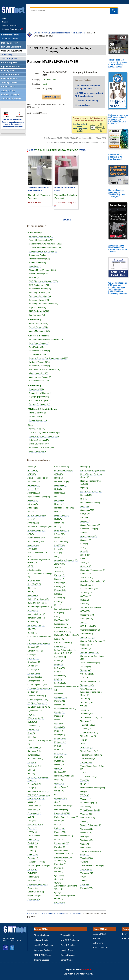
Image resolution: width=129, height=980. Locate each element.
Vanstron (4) (87, 808)
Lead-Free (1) (36, 266)
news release (82, 105)
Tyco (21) (86, 789)
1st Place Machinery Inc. (65, 203)
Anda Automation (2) (38, 515)
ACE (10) (33, 474)
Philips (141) (61, 828)
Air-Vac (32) (34, 500)
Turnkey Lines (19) (38, 315)
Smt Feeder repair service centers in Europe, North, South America (118, 249)
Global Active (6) (63, 467)
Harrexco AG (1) (63, 482)
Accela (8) (33, 467)
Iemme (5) (60, 538)
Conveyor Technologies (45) (41, 688)
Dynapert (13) (35, 755)
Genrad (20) (34, 888)
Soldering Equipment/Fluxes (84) (45, 304)
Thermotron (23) (89, 734)
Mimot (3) (60, 723)
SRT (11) (85, 628)
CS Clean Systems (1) (38, 703)
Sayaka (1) (86, 521)
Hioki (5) (59, 519)
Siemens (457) (88, 577)
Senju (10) (86, 562)
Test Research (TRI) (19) (92, 726)
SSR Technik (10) (89, 632)
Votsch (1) (86, 830)
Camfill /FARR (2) (36, 651)
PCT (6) (59, 825)
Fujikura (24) (34, 877)
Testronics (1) (87, 730)
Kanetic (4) (60, 579)
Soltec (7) (86, 606)
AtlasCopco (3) (35, 570)
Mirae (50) (60, 731)
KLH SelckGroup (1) (64, 609)
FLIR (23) (33, 851)
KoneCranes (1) (62, 624)
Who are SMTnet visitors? (13, 119)
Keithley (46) (61, 586)
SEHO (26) (86, 555)
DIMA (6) (32, 733)
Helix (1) (59, 489)
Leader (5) (60, 664)
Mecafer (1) (60, 712)
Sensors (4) (35, 278)
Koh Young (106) (63, 620)
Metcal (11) (60, 720)
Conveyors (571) (37, 389)
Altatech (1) (34, 508)
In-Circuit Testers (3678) (41, 362)
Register (5, 22)
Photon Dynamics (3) (65, 836)
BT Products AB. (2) (37, 625)
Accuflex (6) (34, 470)
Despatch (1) (34, 729)
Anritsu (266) (34, 523)
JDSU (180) (61, 564)
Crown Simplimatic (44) (39, 699)
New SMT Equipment (70, 940)
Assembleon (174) (37, 542)
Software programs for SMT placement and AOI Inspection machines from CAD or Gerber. (118, 119)
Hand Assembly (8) (39, 263)
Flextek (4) (33, 847)
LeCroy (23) (61, 668)
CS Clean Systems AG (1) (40, 707)
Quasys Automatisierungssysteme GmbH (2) (66, 896)
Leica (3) (59, 672)
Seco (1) (85, 551)
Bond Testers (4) (37, 347)
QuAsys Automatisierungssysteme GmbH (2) (66, 886)
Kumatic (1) (60, 639)
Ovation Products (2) (64, 806)
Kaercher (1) (61, 575)
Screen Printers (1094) (40, 274)
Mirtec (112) (61, 735)
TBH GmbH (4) (88, 683)
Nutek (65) (60, 783)
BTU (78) (33, 629)
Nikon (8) (59, 768)
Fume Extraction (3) (39, 413)
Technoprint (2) (88, 694)
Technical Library (68, 935)
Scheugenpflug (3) (90, 536)
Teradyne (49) (88, 723)
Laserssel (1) (61, 657)
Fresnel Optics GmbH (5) (40, 866)
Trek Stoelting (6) (89, 768)
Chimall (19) (34, 666)
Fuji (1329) (33, 873)
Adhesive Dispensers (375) (42, 236)
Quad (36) (60, 879)
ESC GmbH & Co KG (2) (39, 792)
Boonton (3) (34, 610)
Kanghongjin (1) (62, 583)
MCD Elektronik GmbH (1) (67, 708)
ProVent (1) (60, 872)
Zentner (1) (85, 889)
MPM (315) (60, 750)
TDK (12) (86, 687)
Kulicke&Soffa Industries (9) (68, 635)
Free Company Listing (10, 25)
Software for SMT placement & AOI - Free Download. (116, 157)
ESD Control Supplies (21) (42, 401)
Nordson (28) (61, 772)
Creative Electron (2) (38, 696)
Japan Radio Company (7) (67, 560)
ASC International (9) (38, 530)
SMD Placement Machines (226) (44, 281)
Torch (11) (86, 753)
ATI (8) (32, 566)
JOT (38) (59, 568)
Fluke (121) (34, 854)
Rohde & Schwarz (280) (92, 491)
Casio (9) (33, 654)
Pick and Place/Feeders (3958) (44, 270)
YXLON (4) (85, 886)
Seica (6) (85, 559)
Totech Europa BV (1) (91, 760)
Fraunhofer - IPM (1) (38, 862)
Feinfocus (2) (34, 839)
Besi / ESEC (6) (36, 584)
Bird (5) (32, 592)
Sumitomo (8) (87, 654)
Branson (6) (34, 622)
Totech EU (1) (88, 756)
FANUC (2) (33, 832)
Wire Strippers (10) (38, 451)
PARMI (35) (60, 821)
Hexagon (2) (61, 504)
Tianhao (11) (87, 738)
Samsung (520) (88, 510)
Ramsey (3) (60, 902)
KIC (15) (59, 594)
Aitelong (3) (34, 504)
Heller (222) (61, 493)
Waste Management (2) (40, 331)
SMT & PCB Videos (43, 955)
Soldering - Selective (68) (41, 296)
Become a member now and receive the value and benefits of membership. (13, 124)
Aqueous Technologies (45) (41, 527)
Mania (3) (60, 693)
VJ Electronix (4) (89, 827)
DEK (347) (33, 722)
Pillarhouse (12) (62, 840)
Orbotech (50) (61, 798)
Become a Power (12, 29)
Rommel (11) (87, 495)
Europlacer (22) (35, 813)
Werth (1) (85, 845)
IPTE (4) (59, 553)
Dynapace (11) (35, 751)
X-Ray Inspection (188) (40, 381)
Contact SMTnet (100, 947)
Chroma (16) (34, 669)
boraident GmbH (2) (37, 614)
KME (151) (60, 613)
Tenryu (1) (86, 719)
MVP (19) (60, 757)
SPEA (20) (86, 617)
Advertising (98, 943)
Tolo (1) (85, 749)
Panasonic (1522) (63, 813)
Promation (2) (61, 864)
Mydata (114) (61, 761)
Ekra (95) (33, 762)
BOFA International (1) (38, 603)
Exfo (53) (33, 821)
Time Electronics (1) (90, 741)
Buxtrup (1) (33, 633)
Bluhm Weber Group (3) (39, 599)
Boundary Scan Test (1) (41, 351)
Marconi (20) (61, 705)
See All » (67, 219)
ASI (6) (32, 534)
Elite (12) (33, 770)
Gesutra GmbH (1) (37, 892)
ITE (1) (58, 557)
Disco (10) (33, 737)
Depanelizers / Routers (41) (42, 393)
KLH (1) (59, 605)
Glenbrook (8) (35, 899)
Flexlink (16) (34, 843)
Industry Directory (42, 940)
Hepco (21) (60, 497)
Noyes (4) (60, 780)
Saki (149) (86, 506)
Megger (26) (61, 716)
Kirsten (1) (60, 601)
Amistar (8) (33, 512)
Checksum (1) (35, 662)
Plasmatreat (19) (63, 843)
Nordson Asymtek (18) (65, 776)
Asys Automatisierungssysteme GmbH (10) (39, 560)
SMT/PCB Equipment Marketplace (56, 33)
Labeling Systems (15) (40, 440)
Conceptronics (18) (37, 681)
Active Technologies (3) (39, 478)
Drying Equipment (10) (40, 397)
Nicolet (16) (60, 765)
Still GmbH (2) (88, 640)
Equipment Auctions (43, 950)
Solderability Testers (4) (41, 366)
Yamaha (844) (87, 867)
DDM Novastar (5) (37, 718)
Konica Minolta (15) (64, 628)
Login (4, 18)
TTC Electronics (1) (90, 785)
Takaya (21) (87, 675)
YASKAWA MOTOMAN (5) (92, 874)
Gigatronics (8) (35, 896)
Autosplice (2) (35, 580)
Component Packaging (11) (42, 255)
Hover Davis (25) (63, 530)
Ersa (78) (33, 788)
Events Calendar (68, 955)
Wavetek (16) (86, 842)
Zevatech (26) (87, 897)
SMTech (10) (87, 598)
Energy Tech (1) (36, 784)
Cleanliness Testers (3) (40, 355)
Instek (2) (59, 549)
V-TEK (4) (86, 804)
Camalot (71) (34, 647)
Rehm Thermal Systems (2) (94, 470)
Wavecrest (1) (87, 838)
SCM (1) (85, 544)
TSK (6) (85, 782)
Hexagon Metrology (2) (65, 508)
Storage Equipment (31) (41, 404)
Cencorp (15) (34, 658)
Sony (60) (86, 610)
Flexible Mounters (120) (41, 259)
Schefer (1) (86, 533)
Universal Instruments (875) (94, 797)
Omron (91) (60, 791)
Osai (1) (59, 802)
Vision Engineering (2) (91, 819)
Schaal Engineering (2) (92, 525)
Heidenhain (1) (62, 485)
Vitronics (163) (88, 823)
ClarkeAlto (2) (35, 673)
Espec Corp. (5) (36, 806)
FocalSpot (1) (35, 858)
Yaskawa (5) (86, 871)
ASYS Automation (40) (39, 553)
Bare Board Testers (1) (40, 343)
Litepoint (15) (61, 676)
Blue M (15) (34, 595)
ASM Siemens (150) (37, 538)
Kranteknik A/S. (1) (64, 631)
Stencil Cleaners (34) (39, 327)
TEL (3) (85, 715)
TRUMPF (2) (87, 771)
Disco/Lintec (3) (35, 747)
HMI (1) (59, 527)
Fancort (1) (33, 828)
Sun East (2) (87, 658)
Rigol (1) (85, 488)
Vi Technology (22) (90, 812)
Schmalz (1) (87, 540)
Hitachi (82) (60, 523)
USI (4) (85, 800)
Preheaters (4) (36, 417)
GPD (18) (60, 474)
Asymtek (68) (34, 545)
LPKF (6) (59, 679)
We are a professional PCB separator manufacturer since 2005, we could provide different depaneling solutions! (118, 288)
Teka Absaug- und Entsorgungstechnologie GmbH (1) (91, 701)
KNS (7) (59, 616)
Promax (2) (60, 868)
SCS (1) (85, 548)
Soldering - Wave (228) (40, 300)
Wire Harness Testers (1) (41, 377)
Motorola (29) (61, 742)
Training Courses (41, 960)
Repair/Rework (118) (39, 420)
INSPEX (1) (60, 545)
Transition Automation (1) (93, 764)
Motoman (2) (61, 738)
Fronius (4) (33, 869)
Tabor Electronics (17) (91, 672)
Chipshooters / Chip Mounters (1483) (46, 244)
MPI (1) (59, 746)
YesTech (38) (86, 878)
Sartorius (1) (87, 518)
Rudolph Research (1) (91, 503)
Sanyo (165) (87, 514)
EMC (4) (32, 774)
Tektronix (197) (88, 711)
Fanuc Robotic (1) (36, 836)
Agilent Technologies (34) (40, 497)
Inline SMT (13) (62, 542)
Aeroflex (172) (35, 485)
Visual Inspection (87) (40, 373)
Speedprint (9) (88, 625)
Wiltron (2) (85, 853)
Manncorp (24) (62, 697)
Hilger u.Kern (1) (63, 515)
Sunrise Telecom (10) (91, 661)
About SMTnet (100, 934)
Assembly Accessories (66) (42, 240)
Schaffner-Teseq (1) (90, 529)
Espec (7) (33, 802)
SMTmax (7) (87, 602)
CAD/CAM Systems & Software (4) (45, 433)
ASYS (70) (33, 549)
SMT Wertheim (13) (90, 595)
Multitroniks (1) (62, 753)
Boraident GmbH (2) (37, 618)
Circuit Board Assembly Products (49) (47, 248)
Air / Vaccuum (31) (38, 429)
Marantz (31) (61, 701)
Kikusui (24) (61, 598)
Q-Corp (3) (60, 875)
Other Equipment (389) (40, 444)
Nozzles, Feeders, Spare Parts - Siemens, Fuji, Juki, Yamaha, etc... (117, 193)
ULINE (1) (86, 793)
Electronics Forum (42, 935)
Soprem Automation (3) (92, 613)
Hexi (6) (59, 512)
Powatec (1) (61, 847)
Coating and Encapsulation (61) (44, 251)
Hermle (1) (60, 500)
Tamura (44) (87, 679)
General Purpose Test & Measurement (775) (50, 358)
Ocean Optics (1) (63, 787)
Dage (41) (33, 714)
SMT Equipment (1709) (40, 285)
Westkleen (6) (87, 849)
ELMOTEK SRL (35, 203)
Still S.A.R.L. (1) (88, 643)
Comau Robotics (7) (37, 677)
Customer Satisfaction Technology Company (68, 50)
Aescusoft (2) (34, 489)
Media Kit (97, 938)
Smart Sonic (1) (88, 591)
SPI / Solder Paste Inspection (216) (46, 370)
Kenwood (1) (61, 590)
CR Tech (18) (34, 692)
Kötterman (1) (61, 646)
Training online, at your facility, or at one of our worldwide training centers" (118, 63)
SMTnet (37, 33)
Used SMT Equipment (44, 945)
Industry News (67, 950)
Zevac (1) (85, 893)
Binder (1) (33, 588)
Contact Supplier (52, 97)
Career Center (67, 960)
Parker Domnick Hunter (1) (67, 817)
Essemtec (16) (35, 809)
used (45, 84)
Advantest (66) (35, 482)
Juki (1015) (60, 572)
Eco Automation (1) (37, 759)
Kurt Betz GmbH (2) (64, 643)
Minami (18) (61, 727)
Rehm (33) (86, 467)
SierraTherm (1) (88, 580)
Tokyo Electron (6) (89, 745)
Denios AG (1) (35, 726)
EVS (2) (32, 817)
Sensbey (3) (87, 566)
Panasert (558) (62, 810)
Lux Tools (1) (61, 683)
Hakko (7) (60, 478)
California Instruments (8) (40, 643)
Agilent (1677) (35, 493)
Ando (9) (32, 519)
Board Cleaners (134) (40, 324)
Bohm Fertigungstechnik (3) (41, 607)
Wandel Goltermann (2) (91, 834)
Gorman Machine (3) (64, 470)
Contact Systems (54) (38, 684)
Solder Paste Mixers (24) (41, 289)
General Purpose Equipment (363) (45, 436)
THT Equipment (79, 33)
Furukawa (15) (35, 881)
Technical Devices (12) (91, 690)
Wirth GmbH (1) (87, 857)
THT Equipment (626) (40, 311)
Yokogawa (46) (87, 882)
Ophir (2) (59, 795)
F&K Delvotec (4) (36, 824)
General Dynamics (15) (39, 884)
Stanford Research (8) (91, 636)
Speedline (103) (88, 621)
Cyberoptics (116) (36, 711)
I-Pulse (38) (60, 534)
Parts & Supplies (68, 945)
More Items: (56, 150)
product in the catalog (87, 101)
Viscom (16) (87, 815)
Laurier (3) (60, 661)
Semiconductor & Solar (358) (43, 448)
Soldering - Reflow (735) (41, 293)
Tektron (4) (86, 708)
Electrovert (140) (36, 766)
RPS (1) (85, 499)
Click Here (86, 969)
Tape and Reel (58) (39, 307)
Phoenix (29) (61, 832)
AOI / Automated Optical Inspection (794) (48, 340)
